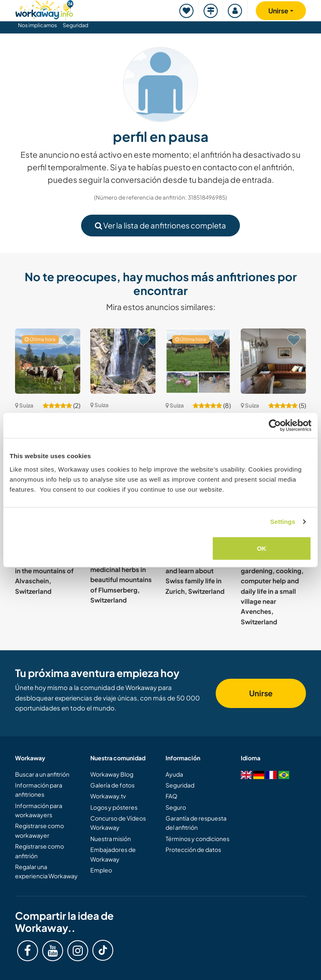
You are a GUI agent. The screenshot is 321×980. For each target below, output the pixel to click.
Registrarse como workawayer (39, 830)
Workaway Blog (112, 774)
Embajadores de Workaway (113, 854)
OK (262, 548)
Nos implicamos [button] (37, 25)
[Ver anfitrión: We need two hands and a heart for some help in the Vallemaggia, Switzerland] (123, 361)
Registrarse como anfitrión (39, 851)
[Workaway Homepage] (44, 9)
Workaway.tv (108, 796)
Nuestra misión (111, 839)
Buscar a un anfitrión (42, 774)
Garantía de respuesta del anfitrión (196, 823)
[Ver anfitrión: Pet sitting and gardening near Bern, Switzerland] (273, 361)
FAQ (171, 796)
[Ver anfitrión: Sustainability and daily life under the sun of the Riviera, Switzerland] (48, 361)
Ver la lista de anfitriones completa (160, 225)
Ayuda (174, 774)
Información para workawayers (39, 810)
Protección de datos (193, 849)
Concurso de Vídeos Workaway (118, 823)
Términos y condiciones (197, 839)
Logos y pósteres (114, 807)
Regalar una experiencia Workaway (46, 871)
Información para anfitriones (39, 790)
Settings (283, 522)
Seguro (176, 807)
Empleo (101, 870)
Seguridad (75, 25)
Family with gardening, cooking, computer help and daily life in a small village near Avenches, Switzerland (272, 591)
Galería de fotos (112, 785)
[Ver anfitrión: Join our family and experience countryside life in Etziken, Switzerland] (198, 361)
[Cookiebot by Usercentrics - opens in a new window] (275, 426)
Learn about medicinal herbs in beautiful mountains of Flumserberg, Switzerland (121, 580)
